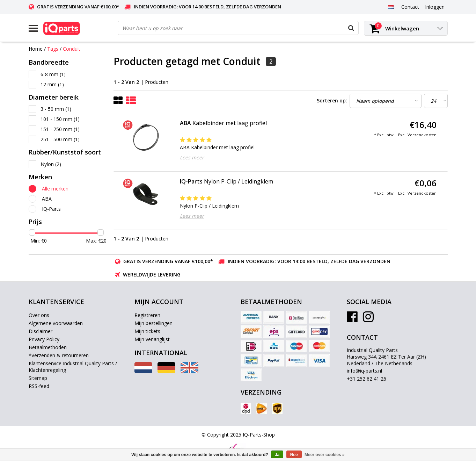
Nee (294, 455)
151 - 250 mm (60, 129)
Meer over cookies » (325, 455)
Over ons (39, 315)
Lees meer (192, 157)
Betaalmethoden (48, 347)
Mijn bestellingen (153, 323)
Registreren (147, 315)
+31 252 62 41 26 (367, 379)
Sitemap (38, 378)
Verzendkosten (422, 135)
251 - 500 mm (60, 139)
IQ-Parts (51, 209)
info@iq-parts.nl (364, 371)
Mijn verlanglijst (152, 339)
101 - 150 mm (60, 119)
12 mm (52, 84)
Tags (53, 49)
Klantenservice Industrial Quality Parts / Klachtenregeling (73, 367)
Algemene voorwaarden (56, 323)
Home (36, 49)
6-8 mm (53, 74)
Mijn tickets (147, 331)
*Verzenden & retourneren (59, 355)
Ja (277, 455)
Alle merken (55, 189)
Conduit (72, 49)
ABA (47, 199)
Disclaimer (41, 331)
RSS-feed (39, 386)
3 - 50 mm (56, 109)
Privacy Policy (44, 339)
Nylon (51, 164)
